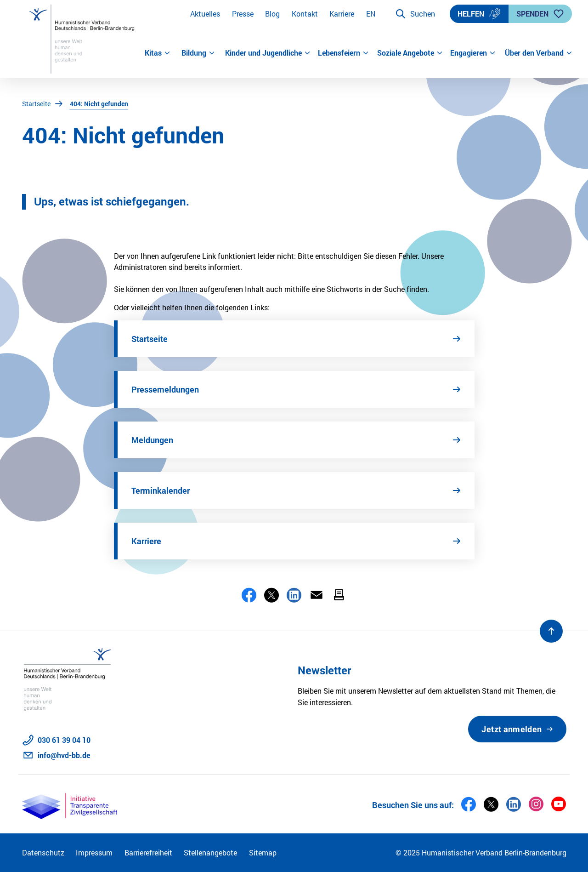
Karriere (342, 14)
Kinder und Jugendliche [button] (268, 53)
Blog (272, 14)
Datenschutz (43, 852)
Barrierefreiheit (148, 852)
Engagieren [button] (473, 53)
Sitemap (263, 852)
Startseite (36, 104)
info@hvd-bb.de (64, 755)
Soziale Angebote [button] (410, 53)
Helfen (479, 14)
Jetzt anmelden (512, 729)
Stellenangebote (210, 852)
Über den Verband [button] (536, 53)
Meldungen (152, 440)
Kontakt (305, 14)
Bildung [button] (198, 53)
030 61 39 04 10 (64, 740)
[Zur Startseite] (83, 39)
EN (371, 14)
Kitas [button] (158, 53)
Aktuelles (205, 14)
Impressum (94, 852)
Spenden (540, 14)
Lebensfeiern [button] (343, 53)
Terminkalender (161, 490)
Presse (243, 14)
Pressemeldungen (165, 389)
